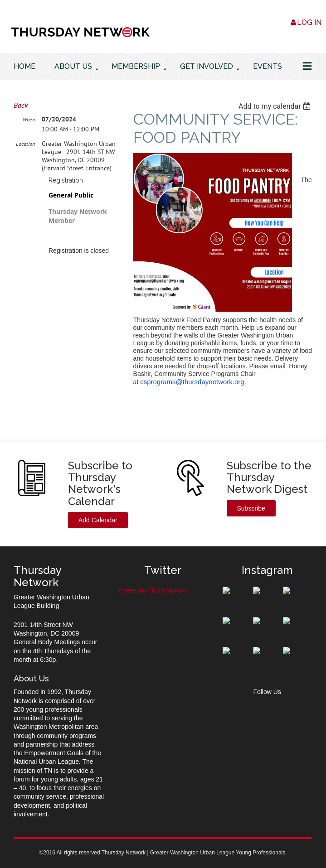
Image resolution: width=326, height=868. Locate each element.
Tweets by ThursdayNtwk (153, 590)
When (29, 119)
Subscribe (251, 508)
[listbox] (275, 106)
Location (25, 144)
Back (21, 105)
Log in (309, 22)
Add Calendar (98, 520)
